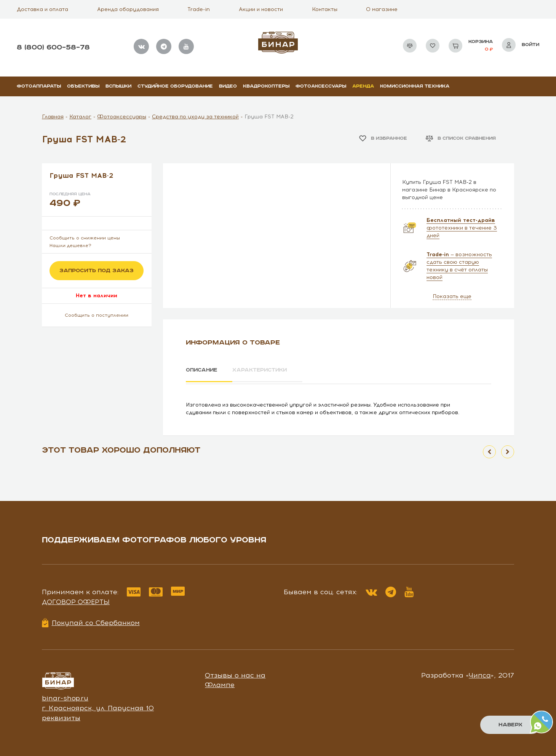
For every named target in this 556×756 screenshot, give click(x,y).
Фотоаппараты (39, 86)
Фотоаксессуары (321, 86)
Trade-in (199, 9)
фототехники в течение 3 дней (462, 228)
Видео (228, 86)
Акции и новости (261, 9)
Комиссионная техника (415, 86)
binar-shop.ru (65, 697)
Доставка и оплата (42, 9)
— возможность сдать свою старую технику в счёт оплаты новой (459, 266)
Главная (53, 117)
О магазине (382, 9)
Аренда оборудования (128, 9)
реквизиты (61, 716)
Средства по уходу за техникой (195, 117)
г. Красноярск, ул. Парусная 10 (98, 707)
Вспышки (118, 86)
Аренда (363, 86)
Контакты (325, 9)
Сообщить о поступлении (97, 315)
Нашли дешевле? (70, 246)
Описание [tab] (202, 370)
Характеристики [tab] (265, 370)
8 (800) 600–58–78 (53, 47)
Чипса (480, 674)
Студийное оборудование (175, 86)
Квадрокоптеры (266, 86)
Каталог (80, 117)
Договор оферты (76, 601)
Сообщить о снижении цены (85, 238)
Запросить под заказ (97, 271)
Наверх (510, 725)
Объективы (83, 86)
